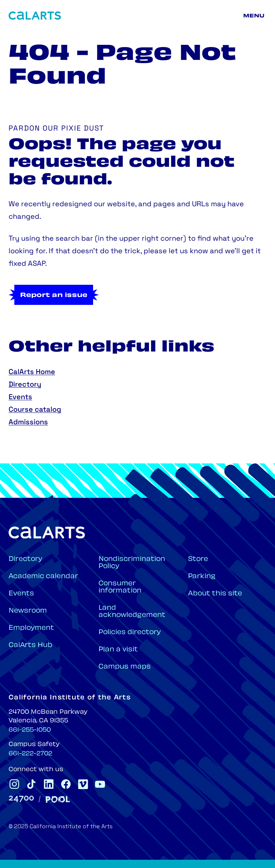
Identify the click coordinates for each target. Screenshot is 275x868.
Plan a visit (118, 650)
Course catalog (35, 410)
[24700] (21, 799)
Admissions (28, 423)
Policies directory (130, 633)
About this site (215, 594)
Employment (31, 628)
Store (198, 559)
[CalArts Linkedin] (49, 784)
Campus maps (125, 667)
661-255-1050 (30, 730)
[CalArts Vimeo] (83, 784)
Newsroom (28, 611)
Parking (202, 577)
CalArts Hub (30, 645)
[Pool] (58, 799)
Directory (25, 385)
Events (20, 397)
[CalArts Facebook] (66, 784)
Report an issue (54, 296)
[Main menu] (255, 16)
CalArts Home (32, 372)
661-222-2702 (30, 754)
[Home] (35, 16)
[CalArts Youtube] (100, 784)
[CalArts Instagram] (14, 784)
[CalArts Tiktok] (32, 784)
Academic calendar (43, 577)
